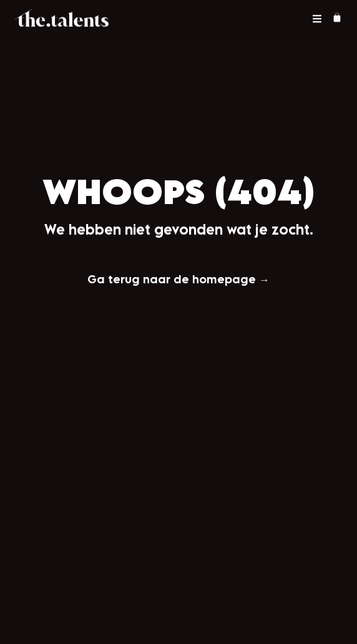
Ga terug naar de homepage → (178, 279)
